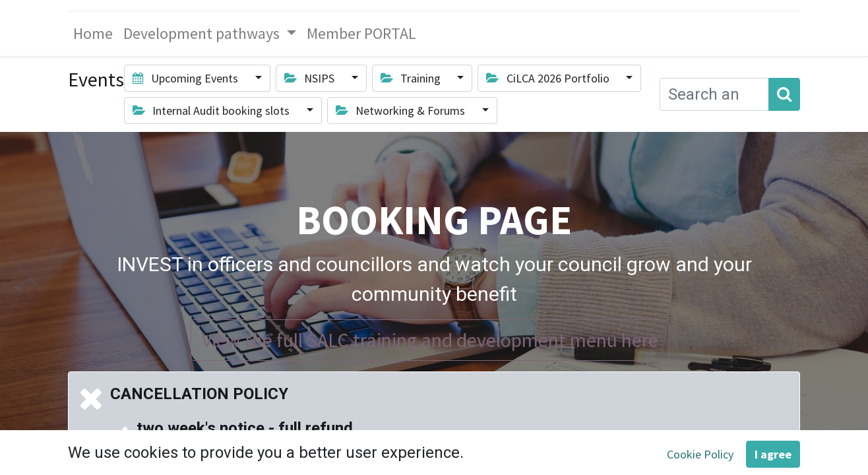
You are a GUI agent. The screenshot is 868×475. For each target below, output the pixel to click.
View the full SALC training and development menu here (430, 340)
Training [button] (412, 78)
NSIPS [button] (311, 78)
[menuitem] (93, 34)
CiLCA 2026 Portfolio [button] (549, 78)
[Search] (784, 94)
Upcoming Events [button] (187, 78)
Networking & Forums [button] (402, 111)
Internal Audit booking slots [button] (212, 111)
